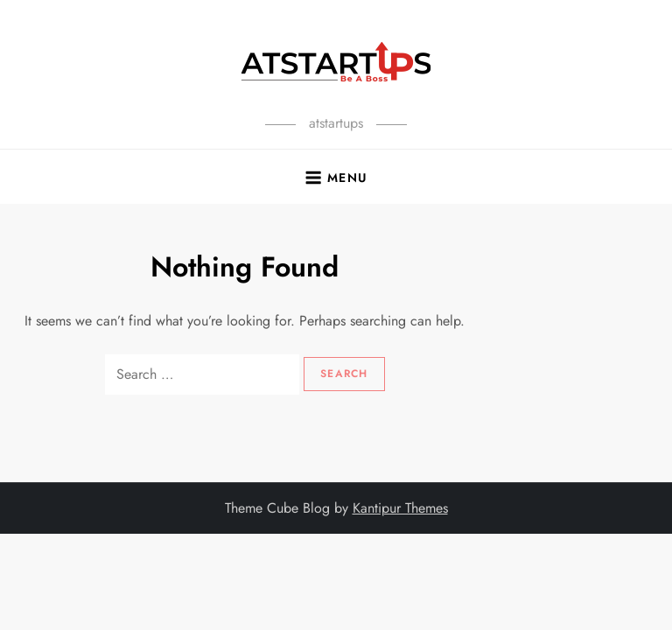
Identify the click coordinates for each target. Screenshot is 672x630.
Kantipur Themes (400, 508)
